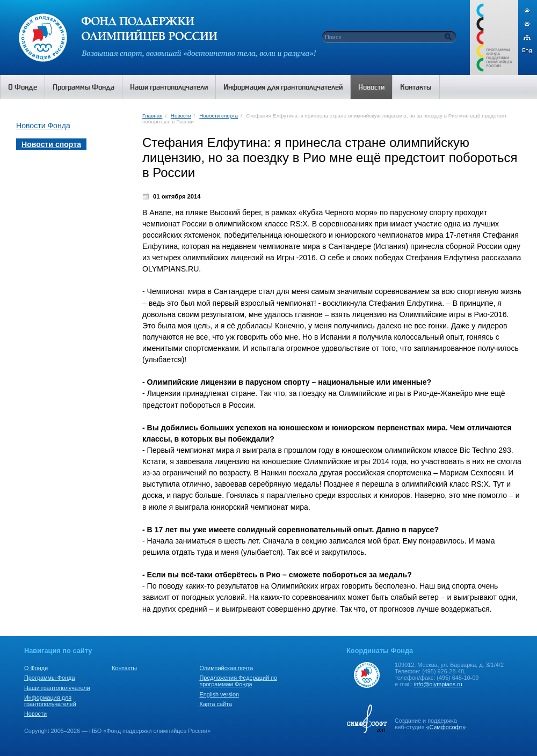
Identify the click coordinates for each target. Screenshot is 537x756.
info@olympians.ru (438, 684)
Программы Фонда (49, 678)
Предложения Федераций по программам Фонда (238, 681)
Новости (181, 116)
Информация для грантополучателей (50, 701)
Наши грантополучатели (57, 688)
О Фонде (36, 668)
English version (219, 694)
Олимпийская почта (226, 668)
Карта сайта (216, 704)
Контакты (124, 668)
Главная (152, 116)
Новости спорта (219, 116)
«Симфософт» (446, 727)
